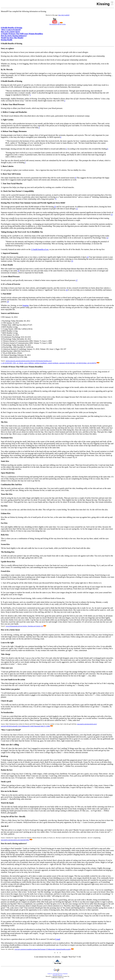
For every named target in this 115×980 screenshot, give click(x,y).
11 (77, 209)
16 (18, 271)
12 (112, 214)
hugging (25, 305)
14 (88, 257)
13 (107, 238)
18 (67, 290)
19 (8, 302)
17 (77, 280)
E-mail (58, 939)
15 (72, 261)
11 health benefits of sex (40, 249)
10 (55, 207)
